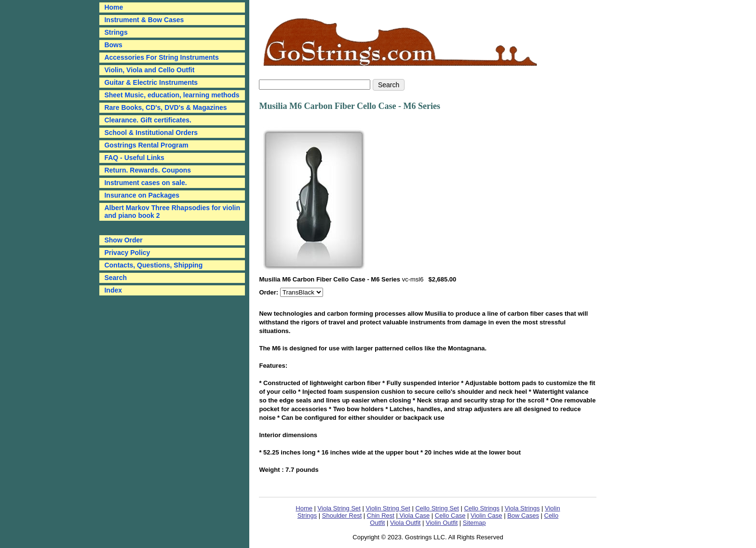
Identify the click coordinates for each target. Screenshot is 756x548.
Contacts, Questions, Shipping (153, 265)
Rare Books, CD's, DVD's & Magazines (165, 107)
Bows (113, 45)
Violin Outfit (442, 523)
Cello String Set (437, 508)
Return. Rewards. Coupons (148, 170)
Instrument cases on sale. (145, 183)
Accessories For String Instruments (161, 57)
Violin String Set (388, 508)
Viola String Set (339, 508)
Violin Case (486, 515)
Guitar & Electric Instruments (151, 82)
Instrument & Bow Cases (144, 20)
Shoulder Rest (342, 515)
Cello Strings (482, 508)
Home (304, 508)
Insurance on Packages (142, 195)
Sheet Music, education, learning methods (172, 95)
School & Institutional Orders (151, 133)
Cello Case (450, 515)
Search (115, 278)
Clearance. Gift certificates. (148, 120)
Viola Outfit (405, 523)
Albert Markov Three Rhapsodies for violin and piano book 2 (172, 212)
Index (113, 290)
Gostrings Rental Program (146, 145)
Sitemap (474, 523)
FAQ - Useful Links (134, 158)
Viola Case (414, 515)
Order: (269, 292)
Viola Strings (522, 508)
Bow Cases (523, 515)
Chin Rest (381, 515)
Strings (116, 32)
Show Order (123, 240)
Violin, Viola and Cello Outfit (149, 70)
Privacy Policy (127, 253)
